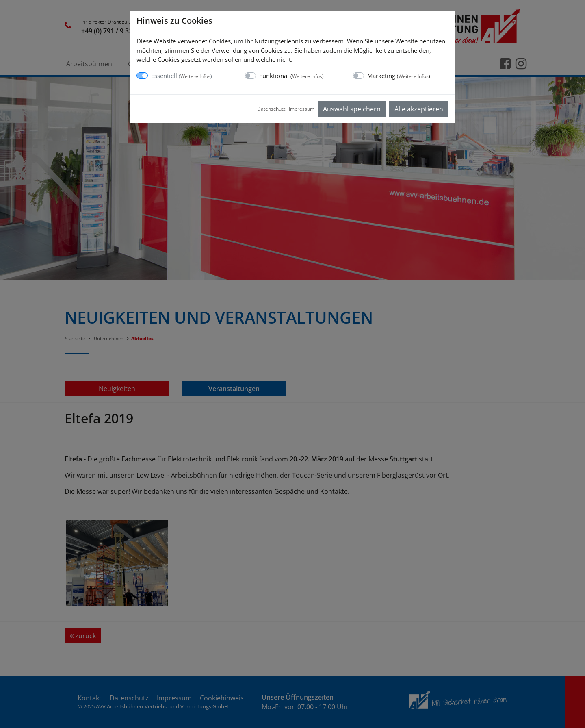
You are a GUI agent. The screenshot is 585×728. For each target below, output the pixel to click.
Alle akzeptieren (419, 109)
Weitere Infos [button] (195, 76)
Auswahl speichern (352, 109)
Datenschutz (271, 109)
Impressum (302, 109)
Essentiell (182, 76)
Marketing (399, 76)
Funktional (291, 76)
